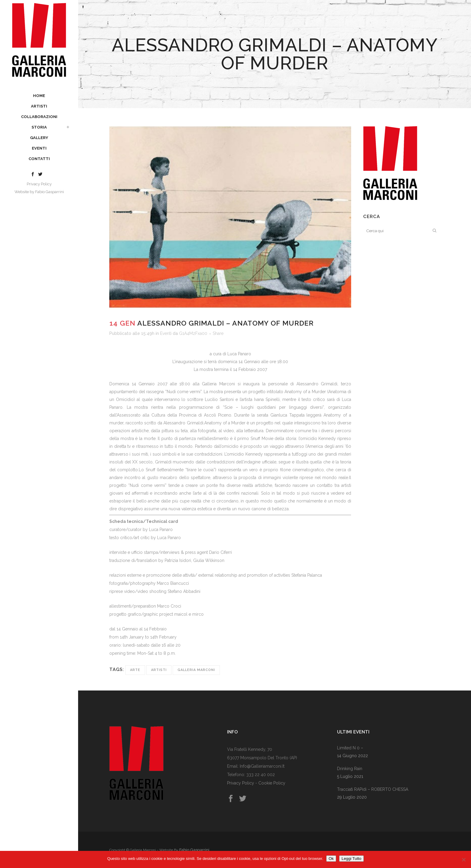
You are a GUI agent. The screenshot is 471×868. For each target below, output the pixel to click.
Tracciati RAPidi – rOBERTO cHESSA (373, 789)
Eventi (166, 333)
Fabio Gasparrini (50, 192)
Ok (331, 859)
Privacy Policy (39, 184)
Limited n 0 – (350, 748)
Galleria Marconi (196, 670)
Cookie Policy (272, 783)
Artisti (159, 670)
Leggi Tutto (351, 859)
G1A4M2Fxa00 (193, 333)
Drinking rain (350, 769)
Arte (135, 670)
